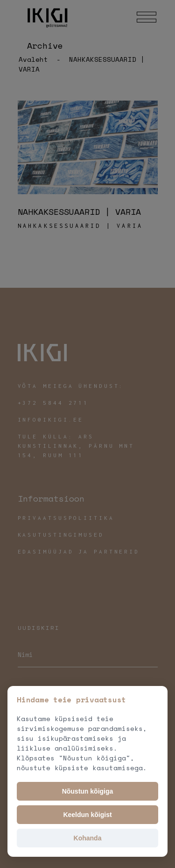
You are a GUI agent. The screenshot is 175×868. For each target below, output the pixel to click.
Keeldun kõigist (87, 815)
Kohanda (88, 838)
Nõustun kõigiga (88, 791)
